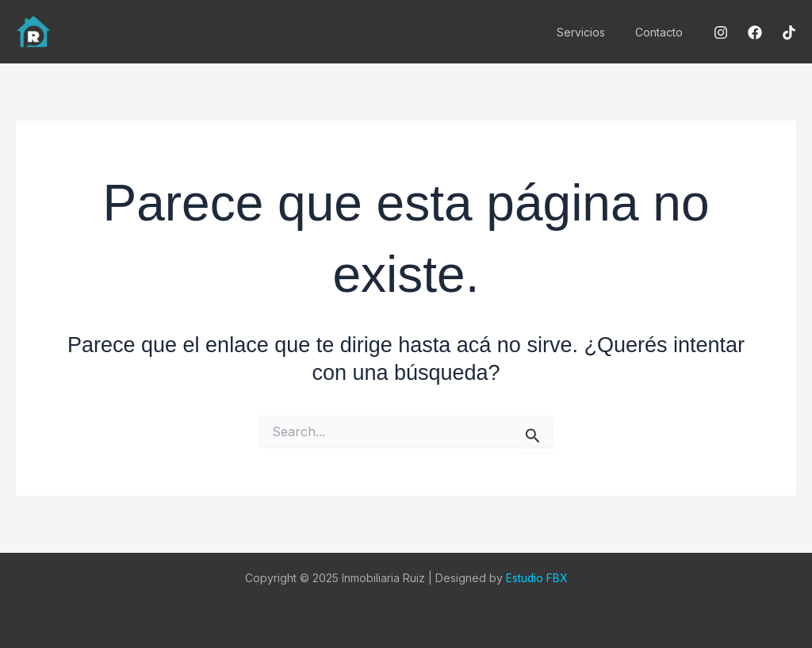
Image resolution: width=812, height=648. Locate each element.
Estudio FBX (536, 578)
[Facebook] (755, 33)
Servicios (593, 32)
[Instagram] (721, 33)
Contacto (663, 32)
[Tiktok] (789, 33)
